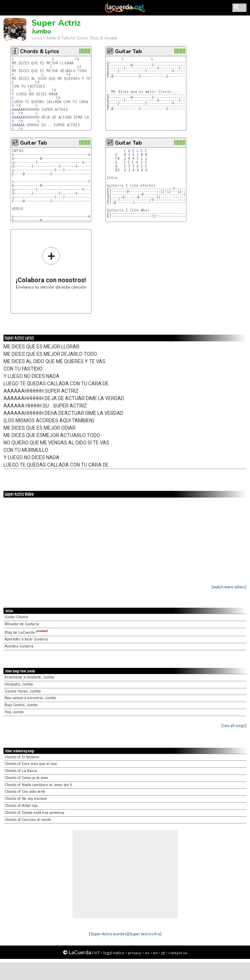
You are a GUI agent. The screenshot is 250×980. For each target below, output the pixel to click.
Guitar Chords (16, 617)
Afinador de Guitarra (22, 624)
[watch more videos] (229, 587)
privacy (135, 953)
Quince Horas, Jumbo (23, 691)
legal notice (114, 953)
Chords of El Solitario (22, 757)
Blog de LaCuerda (26, 633)
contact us (178, 953)
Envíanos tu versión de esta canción (51, 268)
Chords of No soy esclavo (26, 799)
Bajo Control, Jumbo (21, 705)
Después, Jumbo (19, 684)
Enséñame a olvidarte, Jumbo (29, 677)
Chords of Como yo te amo (26, 778)
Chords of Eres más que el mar (31, 764)
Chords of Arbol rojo (21, 806)
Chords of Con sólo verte (25, 792)
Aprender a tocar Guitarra (26, 639)
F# (77, 59)
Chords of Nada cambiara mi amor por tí (38, 785)
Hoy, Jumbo (14, 712)
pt (163, 953)
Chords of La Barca (21, 771)
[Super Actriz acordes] (108, 934)
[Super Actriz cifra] (145, 934)
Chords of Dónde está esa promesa (34, 813)
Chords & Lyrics (40, 51)
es (147, 953)
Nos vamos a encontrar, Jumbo (30, 698)
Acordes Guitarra (19, 646)
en (155, 953)
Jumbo (41, 31)
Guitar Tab (128, 51)
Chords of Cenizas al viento (28, 820)
